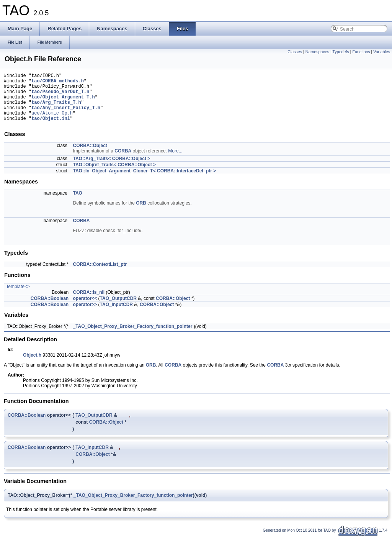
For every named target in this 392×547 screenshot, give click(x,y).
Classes (295, 52)
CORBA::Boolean (50, 309)
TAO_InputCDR (116, 315)
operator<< (85, 309)
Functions (361, 52)
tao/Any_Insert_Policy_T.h (66, 115)
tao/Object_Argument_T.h (63, 102)
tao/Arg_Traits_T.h (56, 109)
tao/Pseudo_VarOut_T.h (60, 96)
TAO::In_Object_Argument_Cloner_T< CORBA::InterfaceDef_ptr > (145, 181)
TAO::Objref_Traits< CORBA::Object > (114, 175)
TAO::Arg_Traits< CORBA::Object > (112, 169)
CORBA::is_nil (89, 303)
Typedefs (341, 52)
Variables (382, 52)
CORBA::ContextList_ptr (100, 275)
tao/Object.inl (51, 129)
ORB (141, 213)
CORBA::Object (90, 156)
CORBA (123, 161)
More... (175, 161)
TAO (78, 203)
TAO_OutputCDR (118, 309)
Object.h (32, 365)
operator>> (85, 315)
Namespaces (317, 52)
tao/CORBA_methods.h (58, 83)
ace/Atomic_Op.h (52, 122)
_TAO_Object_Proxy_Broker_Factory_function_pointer (133, 337)
